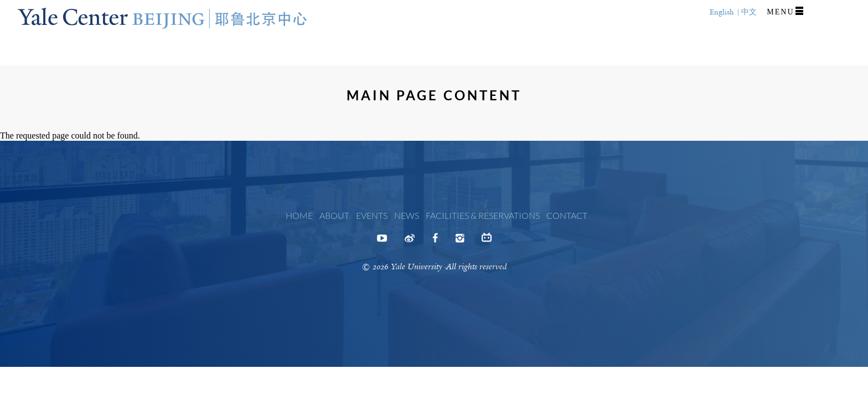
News (407, 215)
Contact (567, 215)
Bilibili (487, 240)
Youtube (382, 242)
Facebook (435, 242)
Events (372, 215)
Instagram (460, 242)
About (334, 215)
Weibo (410, 242)
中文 (749, 12)
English (722, 12)
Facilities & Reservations (483, 215)
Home (299, 215)
